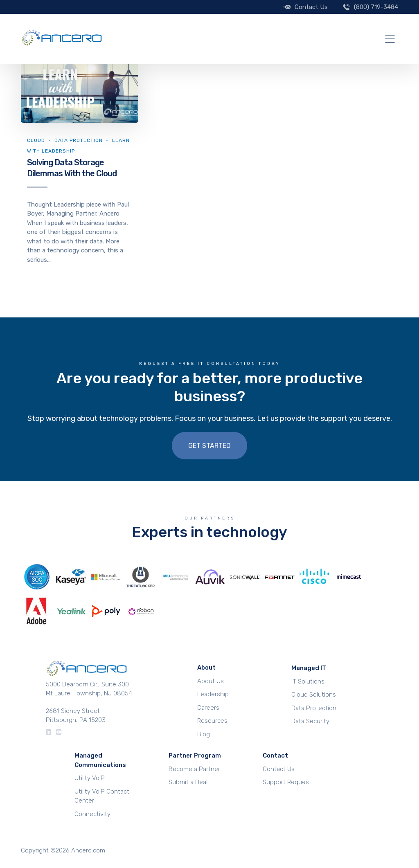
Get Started (209, 446)
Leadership (213, 694)
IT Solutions (308, 681)
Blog (204, 734)
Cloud (36, 140)
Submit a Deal (188, 782)
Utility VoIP (90, 778)
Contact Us (311, 7)
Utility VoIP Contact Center (102, 796)
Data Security (310, 721)
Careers (208, 708)
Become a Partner (194, 769)
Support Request (287, 782)
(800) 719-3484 (376, 7)
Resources (212, 721)
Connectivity (92, 814)
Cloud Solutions (314, 695)
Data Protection (79, 140)
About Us (211, 681)
